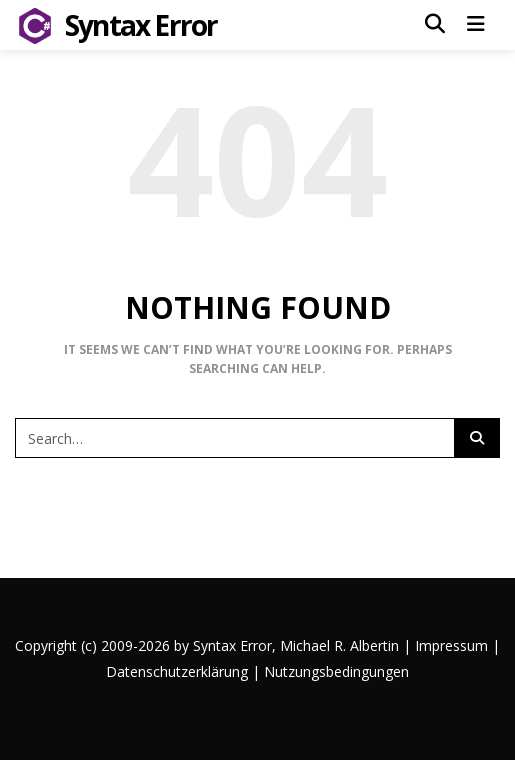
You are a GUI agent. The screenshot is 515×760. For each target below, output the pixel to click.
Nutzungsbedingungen (336, 671)
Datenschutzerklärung (177, 671)
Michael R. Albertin (341, 645)
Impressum (451, 645)
